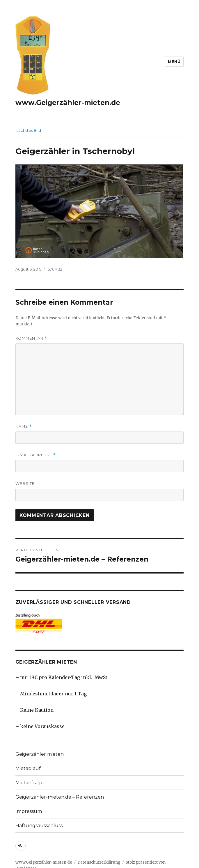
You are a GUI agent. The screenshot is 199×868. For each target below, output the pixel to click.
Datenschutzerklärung (99, 862)
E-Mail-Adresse (36, 455)
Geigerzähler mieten (40, 754)
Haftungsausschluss (39, 826)
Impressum (29, 811)
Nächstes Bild (28, 130)
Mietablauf (28, 768)
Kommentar (31, 338)
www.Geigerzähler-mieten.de (68, 103)
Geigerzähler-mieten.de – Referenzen (60, 797)
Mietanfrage (30, 783)
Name (24, 426)
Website (25, 483)
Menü (174, 62)
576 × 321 (56, 269)
